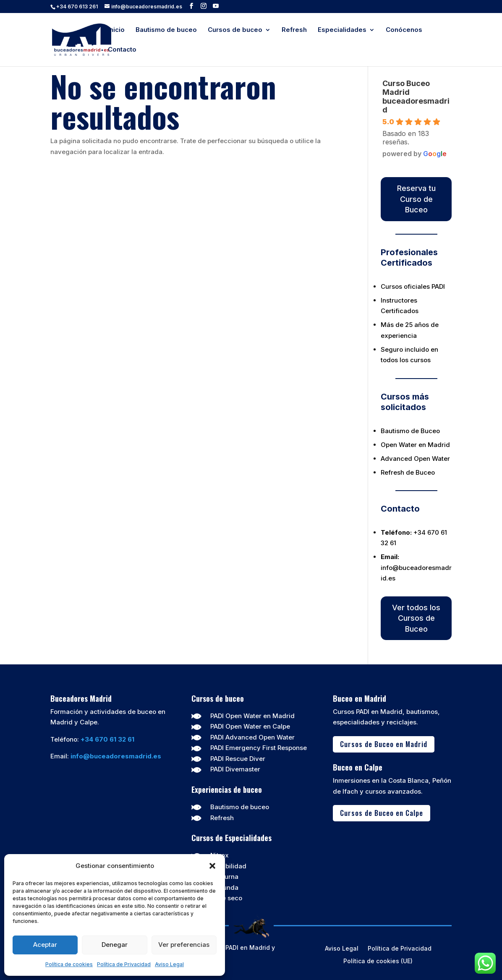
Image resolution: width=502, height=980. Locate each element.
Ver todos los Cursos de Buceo (416, 618)
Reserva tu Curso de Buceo (416, 199)
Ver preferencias (184, 945)
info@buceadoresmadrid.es (116, 756)
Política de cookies (69, 964)
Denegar (115, 945)
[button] (212, 866)
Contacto (122, 50)
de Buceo (425, 431)
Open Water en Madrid (415, 445)
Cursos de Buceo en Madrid (384, 744)
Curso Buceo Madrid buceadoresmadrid (416, 97)
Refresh (294, 30)
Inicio (116, 30)
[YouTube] (216, 6)
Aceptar (45, 945)
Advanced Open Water (415, 459)
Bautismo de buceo (166, 30)
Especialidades (342, 30)
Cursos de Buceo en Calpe (382, 813)
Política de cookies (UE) (378, 961)
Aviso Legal (169, 964)
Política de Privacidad (124, 964)
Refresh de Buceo (408, 472)
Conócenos (404, 30)
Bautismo (395, 431)
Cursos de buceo (235, 30)
